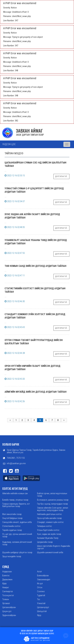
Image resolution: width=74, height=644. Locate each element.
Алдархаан (7, 572)
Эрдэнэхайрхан (9, 615)
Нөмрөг (6, 587)
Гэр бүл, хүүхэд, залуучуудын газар (52, 504)
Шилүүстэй (42, 611)
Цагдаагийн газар (45, 542)
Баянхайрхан (43, 576)
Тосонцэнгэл (8, 595)
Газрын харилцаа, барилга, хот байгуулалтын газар (16, 505)
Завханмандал (44, 579)
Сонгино (41, 591)
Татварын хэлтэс (44, 526)
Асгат (39, 572)
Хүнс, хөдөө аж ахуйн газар (49, 534)
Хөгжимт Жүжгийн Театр (48, 538)
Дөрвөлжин (7, 579)
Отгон (40, 587)
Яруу (39, 615)
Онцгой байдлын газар (12, 518)
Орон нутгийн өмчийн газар (49, 518)
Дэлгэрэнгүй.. (61, 176)
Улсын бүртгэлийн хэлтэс (48, 530)
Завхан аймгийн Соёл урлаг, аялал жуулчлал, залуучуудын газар (53, 509)
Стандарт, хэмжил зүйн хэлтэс (50, 522)
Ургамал (6, 603)
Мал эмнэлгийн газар (12, 514)
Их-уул (40, 583)
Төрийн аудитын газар (12, 530)
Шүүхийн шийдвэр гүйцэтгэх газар (17, 552)
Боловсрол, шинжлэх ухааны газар (53, 500)
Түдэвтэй (41, 595)
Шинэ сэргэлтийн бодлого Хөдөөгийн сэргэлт (54, 547)
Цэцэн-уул (7, 611)
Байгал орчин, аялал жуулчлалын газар (52, 495)
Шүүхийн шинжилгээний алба (50, 552)
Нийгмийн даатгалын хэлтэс (49, 514)
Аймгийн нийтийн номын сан (15, 493)
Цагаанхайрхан (9, 607)
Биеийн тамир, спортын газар (15, 500)
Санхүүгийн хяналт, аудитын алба (17, 522)
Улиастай (41, 603)
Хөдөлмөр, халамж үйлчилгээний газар (17, 543)
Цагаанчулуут (43, 607)
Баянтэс (6, 576)
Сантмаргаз (8, 591)
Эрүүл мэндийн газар (12, 556)
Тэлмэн (6, 599)
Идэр (4, 583)
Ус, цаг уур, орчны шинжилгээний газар (17, 535)
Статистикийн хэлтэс (11, 526)
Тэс (39, 599)
